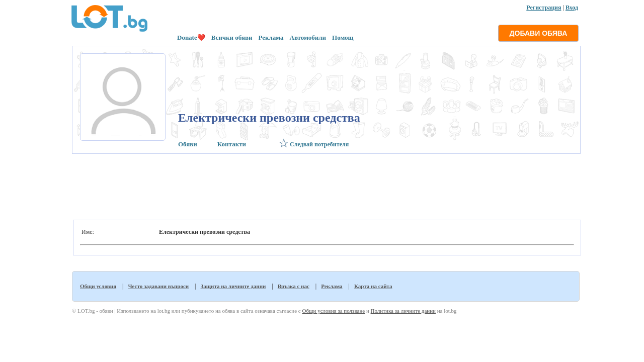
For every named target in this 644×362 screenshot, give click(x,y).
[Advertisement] (325, 184)
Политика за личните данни (403, 311)
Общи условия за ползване (333, 311)
